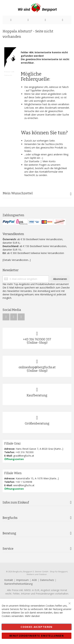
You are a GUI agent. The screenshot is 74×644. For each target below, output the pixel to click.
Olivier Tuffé (10, 72)
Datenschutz (47, 580)
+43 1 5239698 (24, 482)
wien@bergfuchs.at (24, 485)
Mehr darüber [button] (32, 616)
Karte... (59, 449)
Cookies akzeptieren (37, 627)
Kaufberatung (37, 395)
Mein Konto (49, 161)
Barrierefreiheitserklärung (18, 584)
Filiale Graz (12, 443)
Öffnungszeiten (14, 459)
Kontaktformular (48, 172)
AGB (34, 580)
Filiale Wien (13, 473)
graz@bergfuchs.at (24, 456)
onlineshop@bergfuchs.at (37, 367)
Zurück (28, 141)
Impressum (22, 580)
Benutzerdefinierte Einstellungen (37, 636)
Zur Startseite (32, 161)
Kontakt (9, 580)
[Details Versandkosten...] (17, 260)
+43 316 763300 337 (37, 339)
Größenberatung (37, 423)
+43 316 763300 (25, 452)
